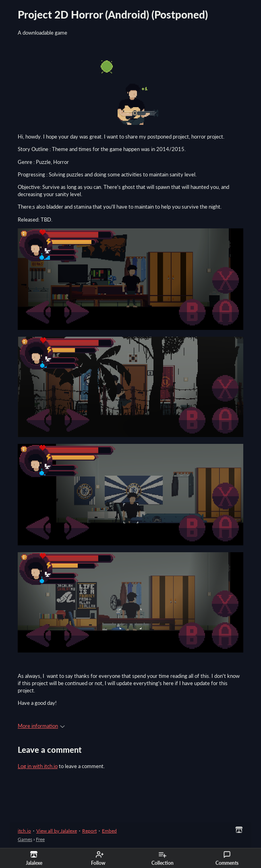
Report (89, 831)
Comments (227, 858)
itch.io (24, 831)
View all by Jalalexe (57, 831)
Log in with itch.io (38, 766)
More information (41, 726)
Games (25, 839)
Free (40, 839)
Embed (109, 831)
